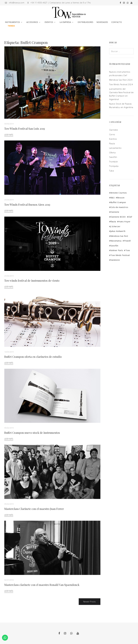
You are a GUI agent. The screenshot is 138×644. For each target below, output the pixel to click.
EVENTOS (49, 22)
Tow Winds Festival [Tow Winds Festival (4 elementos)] (120, 255)
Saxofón (113, 157)
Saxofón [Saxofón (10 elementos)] (114, 246)
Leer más (9, 135)
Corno (112, 134)
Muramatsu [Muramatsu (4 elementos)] (116, 241)
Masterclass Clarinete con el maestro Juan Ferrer (34, 509)
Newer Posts (90, 602)
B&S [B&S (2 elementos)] (113, 198)
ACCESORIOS (32, 22)
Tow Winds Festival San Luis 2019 (25, 129)
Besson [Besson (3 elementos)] (121, 198)
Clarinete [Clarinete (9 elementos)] (115, 212)
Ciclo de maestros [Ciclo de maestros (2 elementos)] (119, 207)
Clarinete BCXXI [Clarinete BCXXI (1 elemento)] (118, 217)
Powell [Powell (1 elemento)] (127, 241)
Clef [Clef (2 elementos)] (130, 217)
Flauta (112, 143)
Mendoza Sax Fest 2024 (121, 80)
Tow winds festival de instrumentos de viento (32, 280)
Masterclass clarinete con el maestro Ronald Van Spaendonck (42, 585)
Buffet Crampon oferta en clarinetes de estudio (33, 357)
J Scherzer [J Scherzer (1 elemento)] (115, 226)
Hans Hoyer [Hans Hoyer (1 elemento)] (124, 221)
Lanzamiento (115, 148)
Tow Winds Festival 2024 (121, 84)
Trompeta (114, 166)
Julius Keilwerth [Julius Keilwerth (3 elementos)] (118, 231)
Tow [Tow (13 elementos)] (128, 250)
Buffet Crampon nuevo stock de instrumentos (32, 433)
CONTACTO (117, 22)
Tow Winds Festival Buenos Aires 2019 (27, 205)
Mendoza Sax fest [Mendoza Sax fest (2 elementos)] (119, 236)
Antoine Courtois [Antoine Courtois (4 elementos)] (119, 193)
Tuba (112, 171)
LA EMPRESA (65, 22)
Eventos (113, 139)
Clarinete (114, 130)
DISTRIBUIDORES (85, 22)
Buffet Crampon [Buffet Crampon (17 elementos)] (118, 202)
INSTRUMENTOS (12, 22)
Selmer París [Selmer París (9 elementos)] (117, 250)
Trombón (114, 162)
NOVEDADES (102, 22)
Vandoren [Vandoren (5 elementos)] (115, 260)
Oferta (112, 153)
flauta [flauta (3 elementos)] (113, 221)
